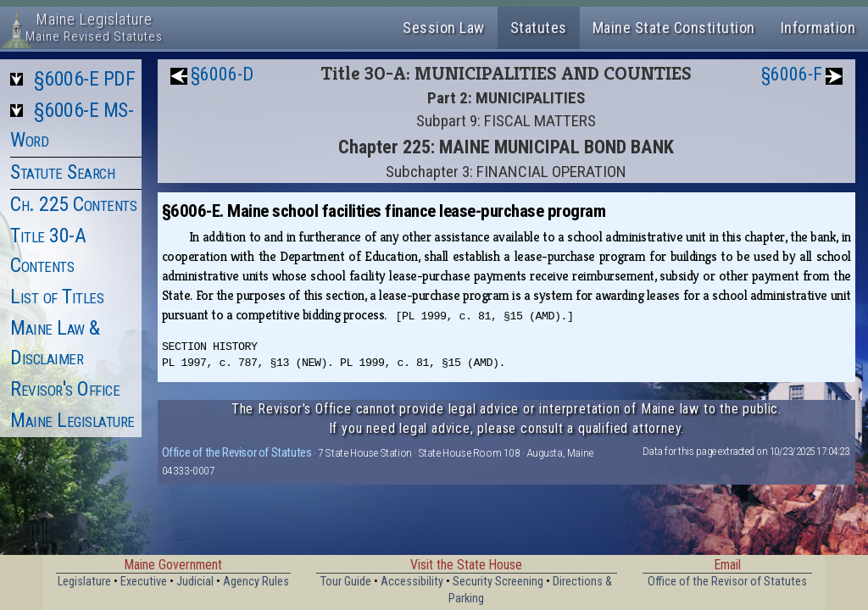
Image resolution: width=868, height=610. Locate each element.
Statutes (539, 28)
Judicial (195, 582)
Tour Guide (346, 582)
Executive (144, 582)
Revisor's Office (65, 389)
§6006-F (792, 74)
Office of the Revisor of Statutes (237, 452)
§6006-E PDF (85, 79)
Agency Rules (256, 582)
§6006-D (222, 74)
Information (818, 28)
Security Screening (498, 582)
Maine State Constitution (674, 28)
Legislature (84, 582)
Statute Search (62, 172)
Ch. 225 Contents (73, 204)
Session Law (444, 28)
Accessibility (412, 582)
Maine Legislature (72, 420)
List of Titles (57, 297)
